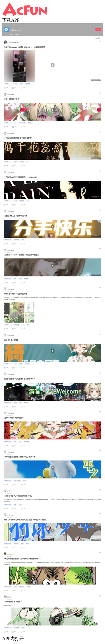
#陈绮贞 (27, 364)
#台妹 (15, 201)
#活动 (28, 325)
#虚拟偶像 (28, 84)
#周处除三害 (22, 123)
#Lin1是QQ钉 (17, 481)
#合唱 (24, 481)
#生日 (20, 505)
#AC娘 (16, 84)
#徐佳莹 (26, 403)
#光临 (23, 240)
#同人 (15, 586)
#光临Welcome (8, 84)
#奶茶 (21, 84)
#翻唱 (15, 162)
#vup (15, 123)
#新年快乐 (17, 240)
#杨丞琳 (26, 279)
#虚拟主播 (22, 201)
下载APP (11, 20)
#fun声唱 (21, 162)
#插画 (29, 586)
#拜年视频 (27, 442)
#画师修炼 (17, 628)
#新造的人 (30, 123)
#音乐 (15, 364)
